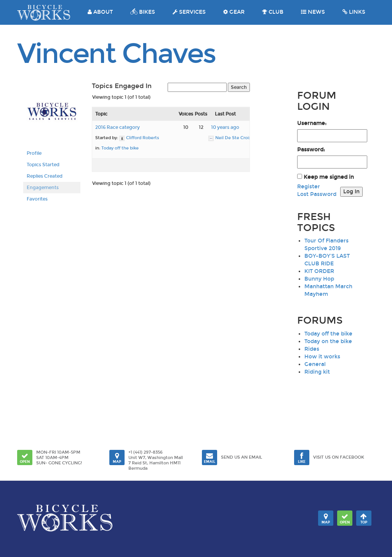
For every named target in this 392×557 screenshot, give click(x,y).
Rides (312, 349)
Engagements (43, 188)
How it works (322, 357)
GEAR (234, 12)
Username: (312, 123)
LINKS (354, 12)
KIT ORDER (319, 271)
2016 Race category (118, 127)
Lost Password (317, 194)
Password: (311, 150)
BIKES (143, 12)
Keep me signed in (329, 177)
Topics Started (43, 165)
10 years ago (225, 127)
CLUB (273, 12)
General (315, 364)
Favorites (37, 199)
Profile (34, 153)
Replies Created (45, 176)
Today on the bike (328, 341)
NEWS (313, 12)
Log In (351, 192)
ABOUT (100, 12)
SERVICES (189, 12)
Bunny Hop (319, 279)
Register (309, 187)
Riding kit (317, 372)
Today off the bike (120, 148)
